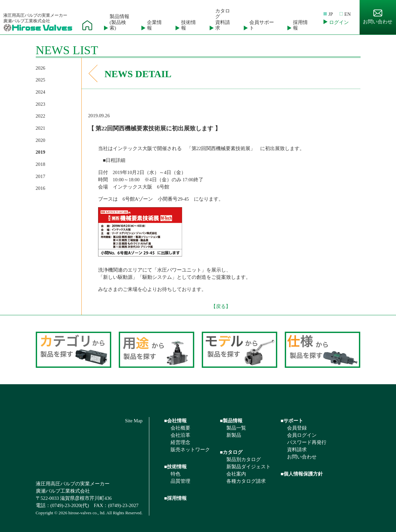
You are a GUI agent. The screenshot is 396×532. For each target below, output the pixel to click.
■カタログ (231, 452)
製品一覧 (236, 428)
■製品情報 (231, 421)
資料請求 (297, 450)
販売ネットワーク (190, 450)
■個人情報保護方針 (302, 474)
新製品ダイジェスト (249, 467)
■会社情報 (175, 421)
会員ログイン (302, 435)
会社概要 (180, 428)
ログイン (339, 22)
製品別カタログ (244, 459)
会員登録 (297, 428)
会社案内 (236, 474)
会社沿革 (180, 435)
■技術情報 (175, 467)
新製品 (234, 435)
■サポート (292, 421)
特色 (176, 474)
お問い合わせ (378, 17)
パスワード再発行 (307, 442)
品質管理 (180, 481)
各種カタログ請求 (246, 481)
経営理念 (180, 442)
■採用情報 (175, 498)
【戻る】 (221, 306)
